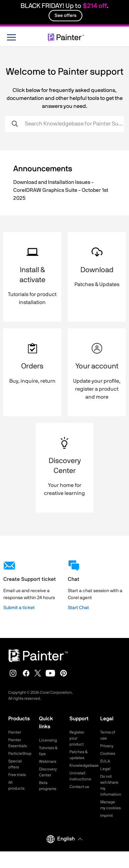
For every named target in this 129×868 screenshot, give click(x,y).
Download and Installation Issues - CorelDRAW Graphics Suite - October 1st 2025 (61, 190)
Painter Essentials (18, 743)
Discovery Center (48, 772)
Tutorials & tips (48, 751)
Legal (105, 769)
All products (16, 785)
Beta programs (48, 786)
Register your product (77, 738)
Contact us (79, 787)
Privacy (107, 746)
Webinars (48, 761)
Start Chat (78, 608)
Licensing (48, 740)
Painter (15, 732)
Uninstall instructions (80, 776)
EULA (105, 761)
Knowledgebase (80, 765)
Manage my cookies (110, 805)
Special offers (15, 764)
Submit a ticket (19, 608)
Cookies (108, 753)
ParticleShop (19, 753)
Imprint (107, 816)
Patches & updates (79, 755)
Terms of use (108, 735)
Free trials (17, 775)
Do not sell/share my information (111, 785)
